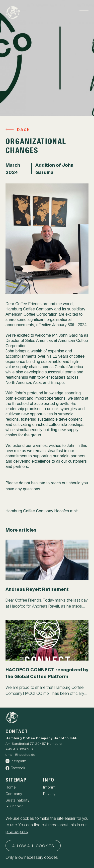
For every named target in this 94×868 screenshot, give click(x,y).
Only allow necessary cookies (32, 857)
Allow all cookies (33, 846)
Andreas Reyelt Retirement (37, 589)
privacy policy (17, 832)
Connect (17, 806)
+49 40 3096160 (19, 749)
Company (14, 794)
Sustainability (18, 800)
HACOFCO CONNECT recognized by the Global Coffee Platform (47, 673)
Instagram (16, 761)
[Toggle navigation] (84, 12)
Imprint (49, 787)
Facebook (15, 768)
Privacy (49, 794)
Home (11, 787)
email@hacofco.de (20, 755)
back (23, 129)
